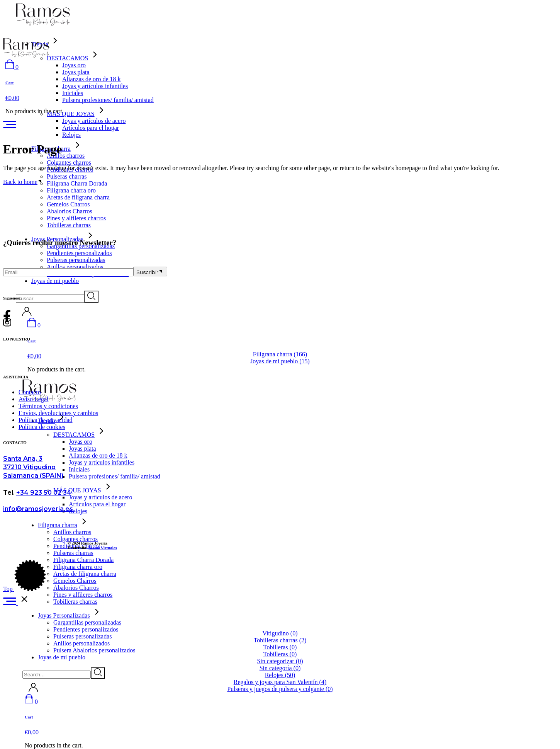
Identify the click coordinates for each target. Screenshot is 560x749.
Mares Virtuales (103, 548)
